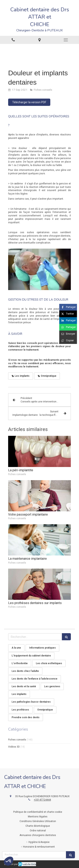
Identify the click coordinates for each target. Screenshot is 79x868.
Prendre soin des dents (26, 717)
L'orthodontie (20, 663)
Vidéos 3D (14, 747)
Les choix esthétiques (49, 663)
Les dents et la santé (24, 686)
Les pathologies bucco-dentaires (31, 702)
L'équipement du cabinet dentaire (31, 656)
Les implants (19, 694)
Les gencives (52, 686)
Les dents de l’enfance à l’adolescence (35, 679)
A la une (16, 648)
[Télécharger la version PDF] (29, 102)
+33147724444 (42, 800)
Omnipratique (45, 710)
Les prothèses (20, 710)
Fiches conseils (17, 740)
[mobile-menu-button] (66, 40)
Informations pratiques (42, 648)
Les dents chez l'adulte (25, 671)
